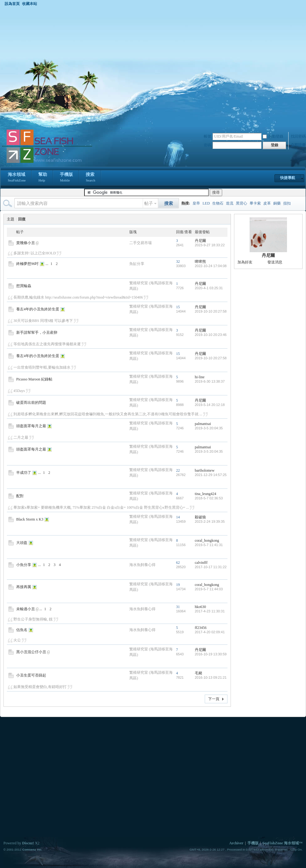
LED (206, 203)
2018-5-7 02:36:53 (209, 498)
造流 (230, 203)
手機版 (66, 178)
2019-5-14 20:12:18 (210, 405)
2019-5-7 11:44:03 (209, 589)
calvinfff (201, 563)
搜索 (90, 178)
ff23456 (201, 628)
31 (178, 607)
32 (178, 262)
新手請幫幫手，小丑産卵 (37, 333)
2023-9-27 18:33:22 (210, 245)
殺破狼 (200, 517)
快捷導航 (288, 178)
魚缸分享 (137, 264)
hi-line (200, 377)
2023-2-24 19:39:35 (210, 521)
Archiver (236, 843)
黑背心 (241, 203)
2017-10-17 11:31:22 (211, 567)
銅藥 (277, 203)
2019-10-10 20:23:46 (211, 335)
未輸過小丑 (26, 609)
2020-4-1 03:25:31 (209, 288)
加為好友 (245, 262)
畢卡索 (255, 203)
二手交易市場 (141, 243)
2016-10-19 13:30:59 (211, 654)
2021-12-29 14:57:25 (211, 475)
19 (178, 585)
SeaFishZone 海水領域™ (282, 843)
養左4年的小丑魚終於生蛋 (38, 309)
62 (178, 563)
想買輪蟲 (24, 286)
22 (178, 470)
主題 (11, 219)
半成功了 (24, 473)
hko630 (200, 607)
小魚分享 (24, 565)
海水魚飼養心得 (142, 565)
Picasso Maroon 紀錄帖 (34, 379)
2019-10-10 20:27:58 (211, 311)
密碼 (208, 145)
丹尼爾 (200, 241)
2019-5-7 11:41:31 (209, 545)
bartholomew (205, 470)
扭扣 (287, 203)
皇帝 (196, 203)
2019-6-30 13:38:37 (210, 381)
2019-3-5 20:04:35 (209, 428)
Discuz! (28, 843)
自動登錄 (273, 136)
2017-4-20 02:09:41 (210, 632)
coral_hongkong (207, 540)
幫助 (43, 178)
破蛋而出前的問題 (31, 403)
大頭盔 (22, 543)
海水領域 (17, 178)
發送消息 (275, 262)
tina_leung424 (206, 494)
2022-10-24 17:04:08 (211, 266)
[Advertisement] (62, 67)
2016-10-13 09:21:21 (211, 677)
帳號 (208, 136)
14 (178, 517)
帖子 (149, 203)
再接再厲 (24, 587)
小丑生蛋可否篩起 (31, 675)
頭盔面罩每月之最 (31, 426)
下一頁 (214, 699)
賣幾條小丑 (26, 243)
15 (178, 307)
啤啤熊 (200, 262)
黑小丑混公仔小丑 (31, 652)
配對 (20, 496)
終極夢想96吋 (27, 264)
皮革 (267, 203)
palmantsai (203, 424)
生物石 (218, 203)
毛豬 (198, 673)
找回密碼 (298, 136)
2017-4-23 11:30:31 (210, 611)
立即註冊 (298, 145)
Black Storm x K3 (30, 519)
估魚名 (22, 630)
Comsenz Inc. (32, 849)
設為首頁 (12, 4)
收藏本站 (30, 4)
